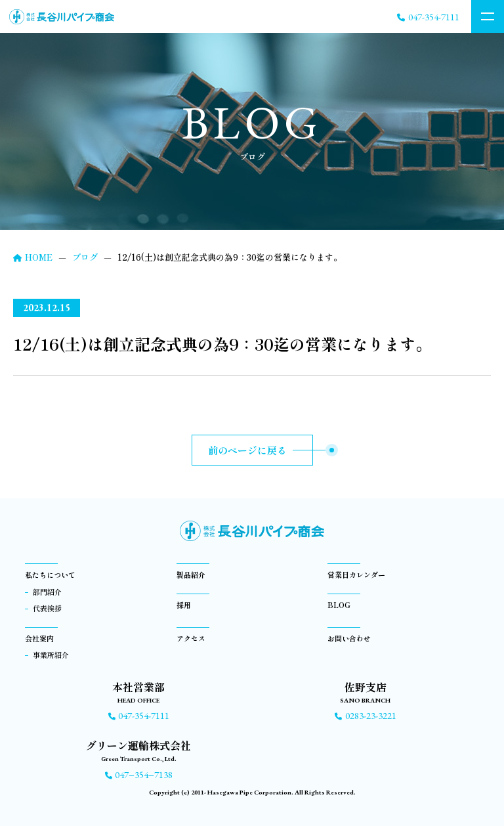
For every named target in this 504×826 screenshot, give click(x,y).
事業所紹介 (51, 655)
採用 (184, 605)
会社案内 (39, 638)
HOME (33, 257)
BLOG (339, 605)
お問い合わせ (349, 638)
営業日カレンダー (356, 575)
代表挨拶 (47, 608)
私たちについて (50, 575)
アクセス (191, 638)
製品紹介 (191, 575)
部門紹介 (47, 592)
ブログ (85, 257)
